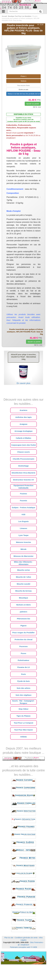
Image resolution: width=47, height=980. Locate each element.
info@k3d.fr (25, 945)
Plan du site (9, 938)
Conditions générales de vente (26, 938)
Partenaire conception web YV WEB (23, 947)
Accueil (4, 16)
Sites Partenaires (36, 942)
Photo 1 (23, 76)
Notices (24, 81)
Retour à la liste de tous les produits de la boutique (24, 94)
